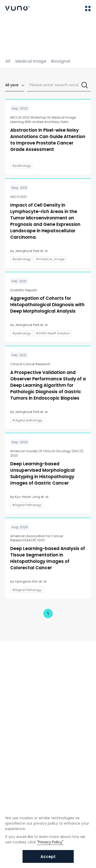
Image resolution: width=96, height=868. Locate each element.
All (8, 61)
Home (10, 25)
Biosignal (61, 61)
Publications (31, 25)
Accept (48, 857)
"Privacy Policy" (50, 842)
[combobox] (15, 85)
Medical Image (31, 61)
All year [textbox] (12, 85)
